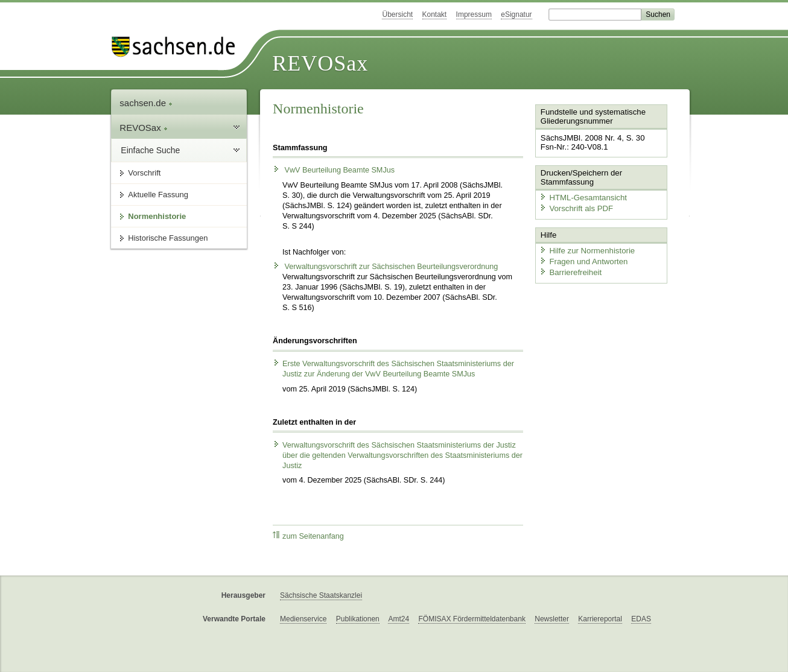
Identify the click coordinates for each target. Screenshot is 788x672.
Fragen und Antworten (582, 260)
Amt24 (399, 619)
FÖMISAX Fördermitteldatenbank (472, 619)
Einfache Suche (150, 150)
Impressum (474, 14)
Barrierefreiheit (570, 270)
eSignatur (516, 14)
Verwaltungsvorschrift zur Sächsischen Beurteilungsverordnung (385, 267)
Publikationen (358, 619)
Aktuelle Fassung (158, 195)
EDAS (641, 619)
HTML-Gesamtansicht (582, 196)
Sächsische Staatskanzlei (321, 595)
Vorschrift (144, 173)
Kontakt (435, 14)
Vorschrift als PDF (575, 207)
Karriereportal (600, 619)
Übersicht (397, 14)
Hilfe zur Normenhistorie (586, 249)
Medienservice (303, 619)
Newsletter (552, 619)
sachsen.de (146, 103)
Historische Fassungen (168, 238)
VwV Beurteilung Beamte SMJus (334, 170)
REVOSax (320, 63)
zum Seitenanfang (308, 536)
